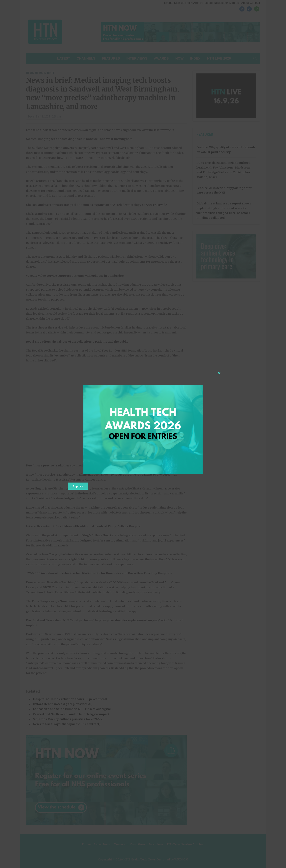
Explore (78, 486)
